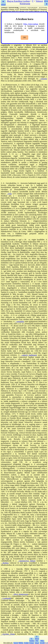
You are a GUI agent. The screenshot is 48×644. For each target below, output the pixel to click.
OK (24, 37)
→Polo (9, 194)
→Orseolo (43, 79)
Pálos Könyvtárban (31, 24)
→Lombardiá (6, 598)
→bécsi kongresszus (20, 594)
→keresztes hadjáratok (28, 183)
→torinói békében (20, 502)
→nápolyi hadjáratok (29, 355)
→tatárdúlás (19, 321)
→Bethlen (5, 563)
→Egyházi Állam (8, 634)
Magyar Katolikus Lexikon (18, 1)
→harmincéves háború (26, 561)
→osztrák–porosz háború (10, 630)
